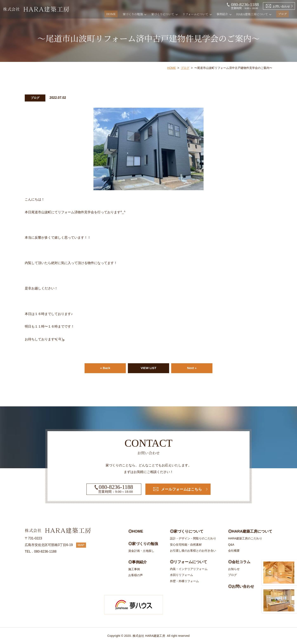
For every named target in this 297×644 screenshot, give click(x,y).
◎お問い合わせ (241, 586)
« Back (105, 368)
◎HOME (136, 532)
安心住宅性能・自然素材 (186, 545)
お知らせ (234, 569)
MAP (81, 545)
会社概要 (234, 551)
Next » (192, 368)
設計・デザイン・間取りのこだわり (193, 539)
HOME (117, 14)
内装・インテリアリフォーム (189, 569)
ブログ (284, 14)
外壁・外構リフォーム (184, 581)
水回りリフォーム (181, 575)
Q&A (231, 545)
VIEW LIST (148, 368)
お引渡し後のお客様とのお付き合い (193, 551)
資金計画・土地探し (141, 551)
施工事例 (134, 569)
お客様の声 (136, 575)
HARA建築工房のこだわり (245, 539)
